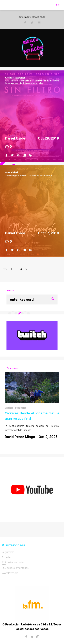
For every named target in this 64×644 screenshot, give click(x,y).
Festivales (21, 408)
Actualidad (11, 172)
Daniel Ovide (15, 138)
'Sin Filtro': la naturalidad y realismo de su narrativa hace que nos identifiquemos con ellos (32, 82)
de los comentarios (15, 568)
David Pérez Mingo (20, 437)
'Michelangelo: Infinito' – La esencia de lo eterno (29, 176)
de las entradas (13, 562)
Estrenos (20, 78)
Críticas (9, 78)
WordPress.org (10, 573)
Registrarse (8, 552)
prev (5, 269)
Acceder (6, 557)
